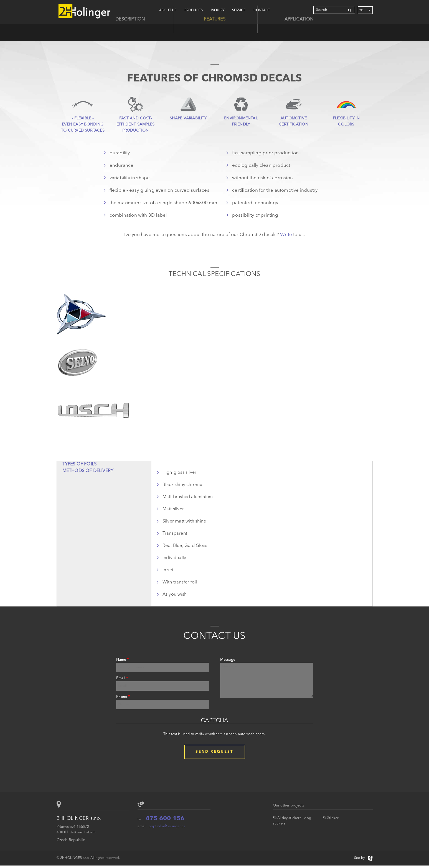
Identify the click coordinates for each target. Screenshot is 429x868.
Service (239, 11)
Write (286, 235)
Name (122, 660)
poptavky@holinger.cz (167, 826)
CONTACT (262, 11)
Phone (123, 697)
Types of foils (80, 464)
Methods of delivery (88, 471)
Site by (363, 858)
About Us (168, 11)
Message (228, 660)
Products (194, 11)
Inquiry (218, 11)
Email (122, 678)
